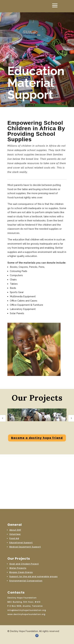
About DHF (15, 530)
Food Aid (14, 538)
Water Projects (18, 568)
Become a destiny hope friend (37, 438)
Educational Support (21, 543)
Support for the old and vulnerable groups (34, 576)
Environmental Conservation (26, 581)
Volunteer (15, 534)
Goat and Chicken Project (24, 564)
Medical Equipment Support (25, 547)
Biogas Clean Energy (21, 572)
